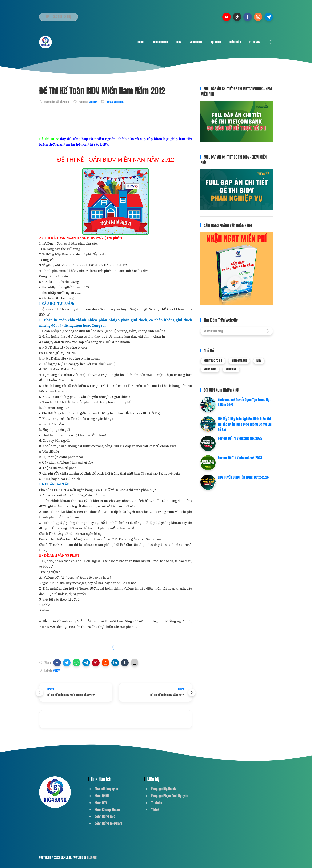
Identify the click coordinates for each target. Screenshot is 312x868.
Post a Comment (115, 102)
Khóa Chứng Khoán (107, 810)
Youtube (157, 803)
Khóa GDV (101, 803)
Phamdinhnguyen (106, 789)
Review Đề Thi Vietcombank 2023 (240, 458)
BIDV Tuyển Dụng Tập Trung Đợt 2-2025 (243, 477)
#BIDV (56, 671)
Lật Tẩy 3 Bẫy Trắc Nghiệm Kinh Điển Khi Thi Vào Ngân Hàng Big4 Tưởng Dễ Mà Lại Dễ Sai (245, 424)
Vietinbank (196, 42)
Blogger (92, 857)
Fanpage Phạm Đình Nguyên (170, 796)
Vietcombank (160, 42)
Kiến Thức (235, 42)
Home (141, 42)
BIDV (179, 42)
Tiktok (155, 810)
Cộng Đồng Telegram (108, 823)
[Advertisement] (116, 119)
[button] (57, 663)
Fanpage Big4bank (163, 789)
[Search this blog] (237, 331)
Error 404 (255, 42)
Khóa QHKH (102, 796)
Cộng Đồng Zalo (105, 816)
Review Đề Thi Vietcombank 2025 (240, 438)
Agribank (216, 42)
